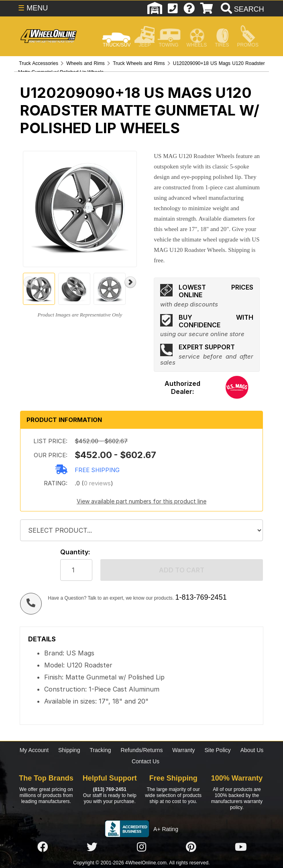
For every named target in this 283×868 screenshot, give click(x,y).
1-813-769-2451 (201, 597)
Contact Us (146, 761)
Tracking (100, 750)
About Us (252, 750)
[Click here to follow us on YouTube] (241, 847)
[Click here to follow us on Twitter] (92, 847)
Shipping (69, 750)
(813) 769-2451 (110, 789)
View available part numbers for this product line (141, 501)
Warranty (183, 750)
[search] (241, 9)
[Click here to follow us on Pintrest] (191, 847)
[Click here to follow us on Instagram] (142, 847)
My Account (34, 750)
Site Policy (218, 750)
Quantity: (75, 552)
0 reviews (97, 483)
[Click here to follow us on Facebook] (43, 847)
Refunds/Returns (141, 750)
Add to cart (182, 570)
